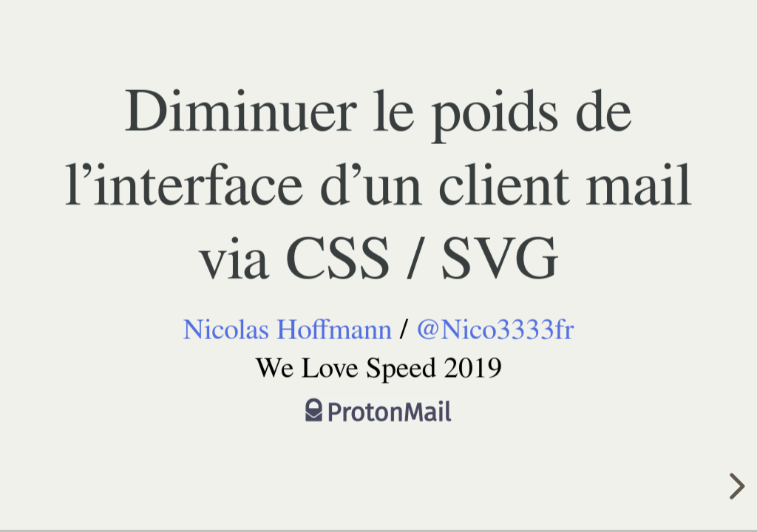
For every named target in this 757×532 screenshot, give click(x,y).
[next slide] (735, 486)
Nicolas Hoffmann (287, 330)
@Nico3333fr (495, 330)
